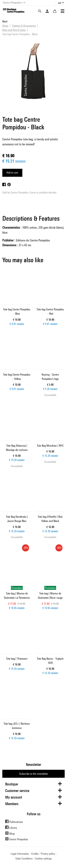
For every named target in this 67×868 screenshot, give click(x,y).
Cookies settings (43, 858)
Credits (35, 854)
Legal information (20, 854)
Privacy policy (48, 854)
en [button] (60, 3)
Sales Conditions (24, 858)
